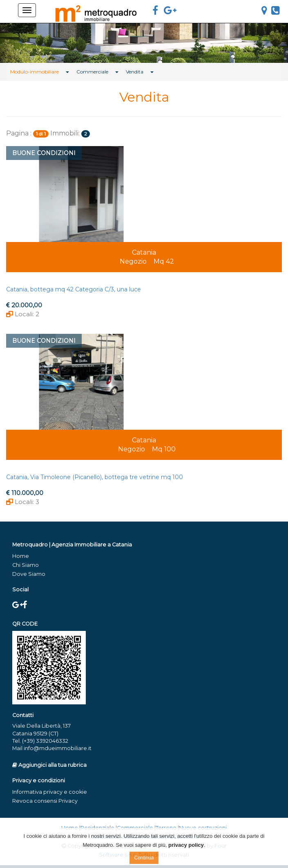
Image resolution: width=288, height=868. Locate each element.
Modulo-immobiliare (35, 72)
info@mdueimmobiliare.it (58, 748)
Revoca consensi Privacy (45, 801)
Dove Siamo (29, 574)
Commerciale (92, 72)
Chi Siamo (26, 565)
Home (21, 556)
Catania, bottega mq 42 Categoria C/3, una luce (74, 289)
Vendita (135, 72)
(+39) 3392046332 (45, 741)
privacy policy (186, 845)
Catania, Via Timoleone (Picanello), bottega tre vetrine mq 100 (95, 477)
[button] (22, 42)
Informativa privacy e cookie (50, 792)
